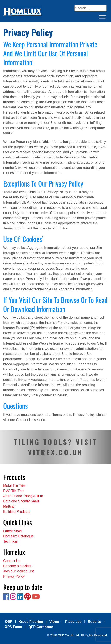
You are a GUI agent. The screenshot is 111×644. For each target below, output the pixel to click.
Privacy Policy (14, 576)
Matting (9, 506)
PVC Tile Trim (14, 491)
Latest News (13, 531)
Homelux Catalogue (18, 536)
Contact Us (12, 561)
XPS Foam (13, 627)
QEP (9, 622)
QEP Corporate (41, 627)
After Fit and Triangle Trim (23, 496)
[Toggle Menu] (102, 17)
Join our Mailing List (18, 571)
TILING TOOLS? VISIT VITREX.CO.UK (55, 447)
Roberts (94, 622)
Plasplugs (73, 622)
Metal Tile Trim (14, 486)
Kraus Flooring (31, 622)
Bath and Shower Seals (21, 501)
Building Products (17, 512)
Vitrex (54, 622)
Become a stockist (17, 566)
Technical (10, 541)
